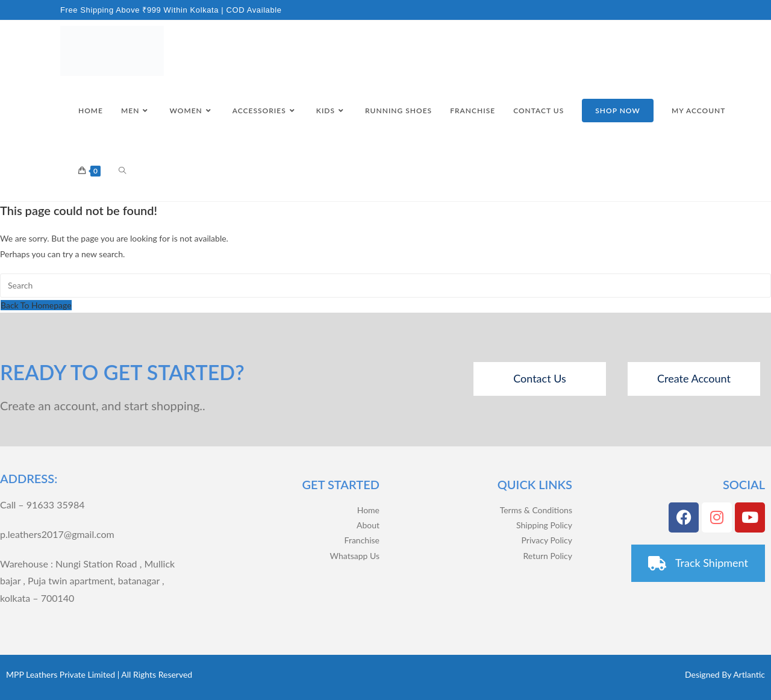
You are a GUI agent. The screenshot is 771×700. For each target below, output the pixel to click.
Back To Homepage (36, 305)
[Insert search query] (385, 286)
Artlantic (749, 674)
